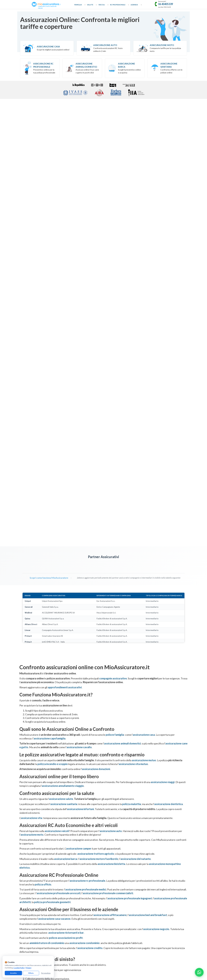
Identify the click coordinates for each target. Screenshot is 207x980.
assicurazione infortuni (80, 507)
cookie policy (64, 937)
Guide (22, 883)
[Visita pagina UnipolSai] (29, 262)
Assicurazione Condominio (156, 896)
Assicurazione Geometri (113, 883)
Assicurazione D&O (153, 900)
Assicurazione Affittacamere (157, 867)
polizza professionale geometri (52, 600)
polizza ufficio (43, 582)
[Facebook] (94, 917)
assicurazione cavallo (79, 445)
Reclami (22, 900)
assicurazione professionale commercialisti (108, 591)
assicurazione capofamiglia (50, 436)
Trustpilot (162, 768)
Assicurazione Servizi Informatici (117, 904)
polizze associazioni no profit (66, 635)
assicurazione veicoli (57, 529)
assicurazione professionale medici (86, 587)
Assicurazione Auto (105, 45)
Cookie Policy (19, 968)
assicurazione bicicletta (111, 562)
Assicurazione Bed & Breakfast (158, 871)
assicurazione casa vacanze (54, 616)
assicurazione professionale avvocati (59, 591)
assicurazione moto (32, 532)
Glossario (23, 879)
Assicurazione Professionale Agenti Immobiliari (122, 875)
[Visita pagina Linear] (94, 262)
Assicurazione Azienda (155, 908)
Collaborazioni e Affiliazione (31, 875)
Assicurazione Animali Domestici (86, 65)
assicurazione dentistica (168, 502)
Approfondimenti (26, 871)
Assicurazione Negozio (155, 879)
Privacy (28, 968)
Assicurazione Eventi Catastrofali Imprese (162, 862)
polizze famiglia (115, 432)
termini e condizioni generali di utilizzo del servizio (113, 937)
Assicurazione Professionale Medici (118, 892)
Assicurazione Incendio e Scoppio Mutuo (78, 887)
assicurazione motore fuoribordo (99, 557)
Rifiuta (31, 973)
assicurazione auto (111, 529)
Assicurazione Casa (48, 47)
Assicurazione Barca (126, 65)
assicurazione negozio (156, 627)
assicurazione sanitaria (64, 502)
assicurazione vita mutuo (133, 462)
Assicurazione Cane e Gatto (73, 879)
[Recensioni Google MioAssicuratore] (162, 775)
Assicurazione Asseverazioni (115, 887)
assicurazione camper (79, 546)
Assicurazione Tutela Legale (157, 904)
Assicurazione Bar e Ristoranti (158, 883)
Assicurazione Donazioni (71, 871)
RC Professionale (118, 5)
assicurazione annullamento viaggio (63, 483)
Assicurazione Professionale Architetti (119, 879)
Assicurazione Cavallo (70, 883)
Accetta (13, 973)
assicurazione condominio (84, 641)
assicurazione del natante (136, 557)
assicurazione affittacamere (110, 613)
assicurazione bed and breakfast (148, 613)
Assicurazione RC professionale (43, 65)
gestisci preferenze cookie (82, 937)
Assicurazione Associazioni (157, 892)
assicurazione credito (90, 646)
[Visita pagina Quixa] (61, 262)
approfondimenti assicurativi (65, 385)
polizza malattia (132, 502)
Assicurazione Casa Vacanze (157, 875)
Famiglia (78, 5)
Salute (90, 5)
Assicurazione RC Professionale (116, 862)
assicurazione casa (144, 432)
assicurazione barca (66, 557)
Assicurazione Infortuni (71, 896)
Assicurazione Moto (162, 45)
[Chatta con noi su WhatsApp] (199, 972)
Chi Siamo (23, 862)
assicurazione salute (61, 497)
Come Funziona (26, 867)
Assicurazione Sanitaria (169, 65)
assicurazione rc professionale (87, 578)
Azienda (134, 5)
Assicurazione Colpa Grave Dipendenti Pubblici (122, 900)
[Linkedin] (113, 917)
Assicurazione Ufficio (154, 887)
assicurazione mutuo (144, 458)
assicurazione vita (32, 515)
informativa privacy (50, 937)
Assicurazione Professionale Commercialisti (121, 871)
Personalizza (46, 973)
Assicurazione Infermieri (113, 896)
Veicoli (102, 5)
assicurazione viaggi (163, 480)
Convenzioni (25, 892)
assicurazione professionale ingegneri (130, 596)
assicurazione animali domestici (122, 441)
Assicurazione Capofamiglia (73, 867)
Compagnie (24, 887)
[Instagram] (103, 917)
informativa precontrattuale (145, 937)
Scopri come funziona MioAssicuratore (47, 275)
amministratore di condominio (47, 641)
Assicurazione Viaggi (70, 875)
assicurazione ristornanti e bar (66, 630)
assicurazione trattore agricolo (96, 551)
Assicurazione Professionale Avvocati (119, 867)
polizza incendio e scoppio (53, 462)
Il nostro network (26, 896)
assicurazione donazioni (96, 467)
